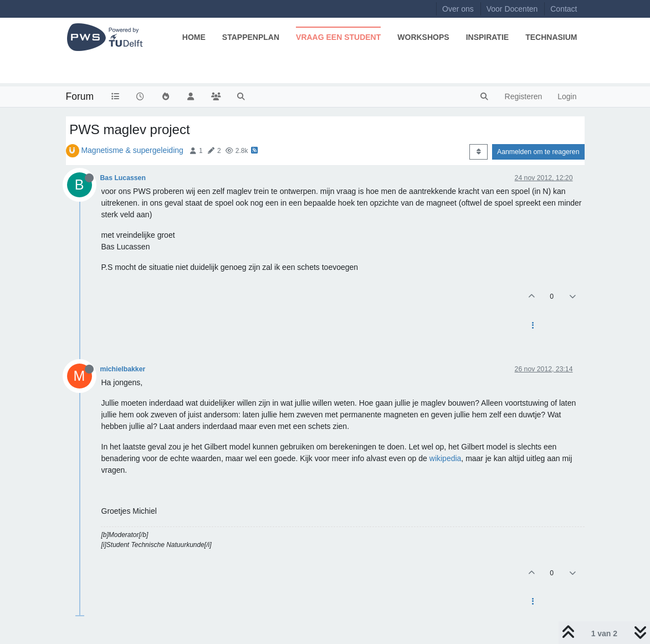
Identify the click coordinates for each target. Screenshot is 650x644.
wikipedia (446, 458)
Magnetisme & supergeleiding (132, 150)
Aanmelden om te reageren (538, 152)
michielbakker (123, 369)
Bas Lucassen (123, 178)
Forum (80, 96)
